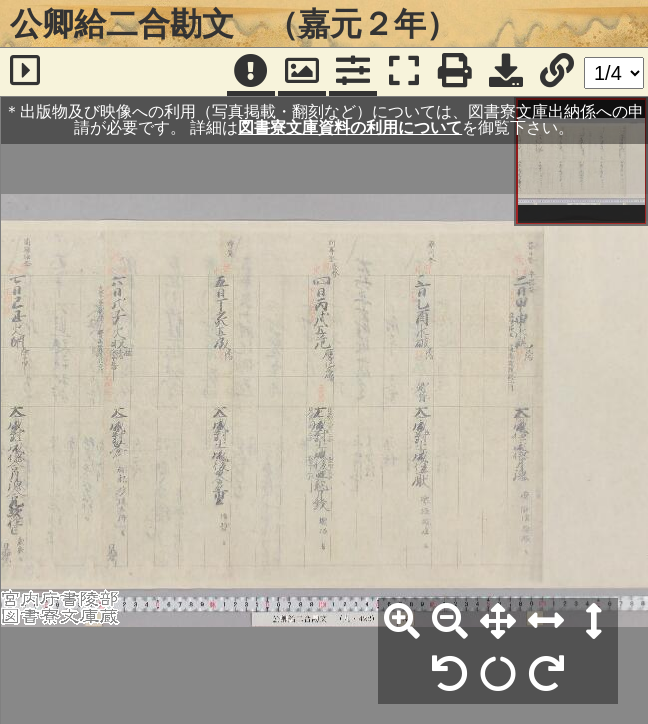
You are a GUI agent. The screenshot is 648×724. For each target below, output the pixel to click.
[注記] (251, 72)
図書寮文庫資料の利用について (350, 127)
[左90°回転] (450, 675)
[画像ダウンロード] (506, 72)
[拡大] (402, 622)
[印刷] (455, 72)
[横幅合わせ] (546, 622)
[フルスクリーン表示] (404, 72)
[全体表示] (498, 622)
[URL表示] (557, 72)
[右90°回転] (546, 675)
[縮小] (450, 622)
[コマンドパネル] (353, 72)
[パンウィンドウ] (302, 72)
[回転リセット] (498, 675)
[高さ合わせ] (594, 622)
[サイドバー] (25, 72)
